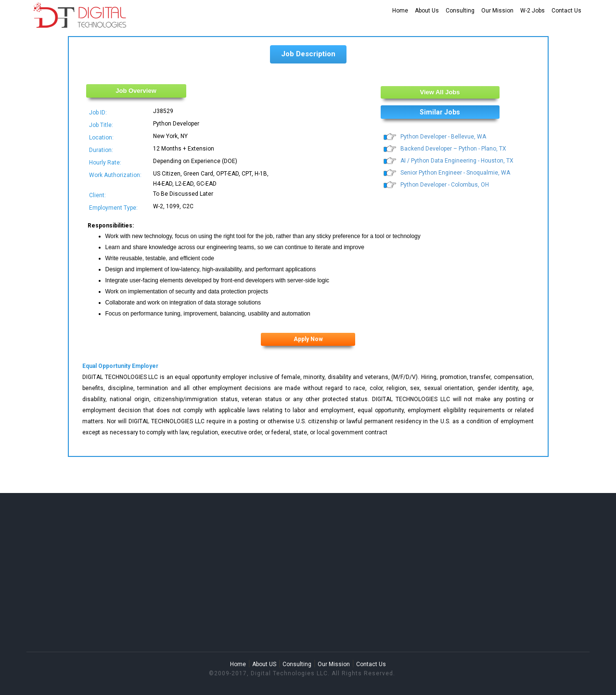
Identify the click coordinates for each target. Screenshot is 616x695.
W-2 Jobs (533, 11)
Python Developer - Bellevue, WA (443, 137)
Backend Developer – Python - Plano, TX (453, 149)
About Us (427, 11)
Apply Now (308, 339)
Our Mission (497, 11)
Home (400, 11)
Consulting (460, 11)
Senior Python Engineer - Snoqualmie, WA (455, 173)
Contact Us (566, 11)
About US (264, 664)
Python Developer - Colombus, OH (445, 185)
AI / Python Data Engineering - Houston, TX (457, 161)
